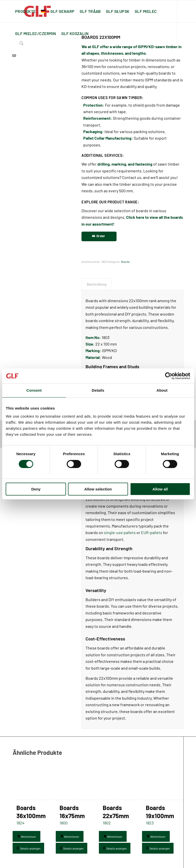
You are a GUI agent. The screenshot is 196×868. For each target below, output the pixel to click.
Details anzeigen (28, 848)
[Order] (99, 237)
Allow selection (98, 489)
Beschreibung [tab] (97, 284)
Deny (36, 489)
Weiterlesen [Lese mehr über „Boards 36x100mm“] (26, 836)
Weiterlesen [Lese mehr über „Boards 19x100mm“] (156, 836)
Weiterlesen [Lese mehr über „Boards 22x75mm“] (113, 836)
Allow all (160, 489)
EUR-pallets (152, 532)
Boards (125, 262)
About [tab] (162, 391)
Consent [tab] (34, 391)
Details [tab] (98, 391)
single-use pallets (120, 532)
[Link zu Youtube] (14, 55)
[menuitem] (25, 11)
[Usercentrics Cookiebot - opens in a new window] (168, 376)
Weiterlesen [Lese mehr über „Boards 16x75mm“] (70, 836)
